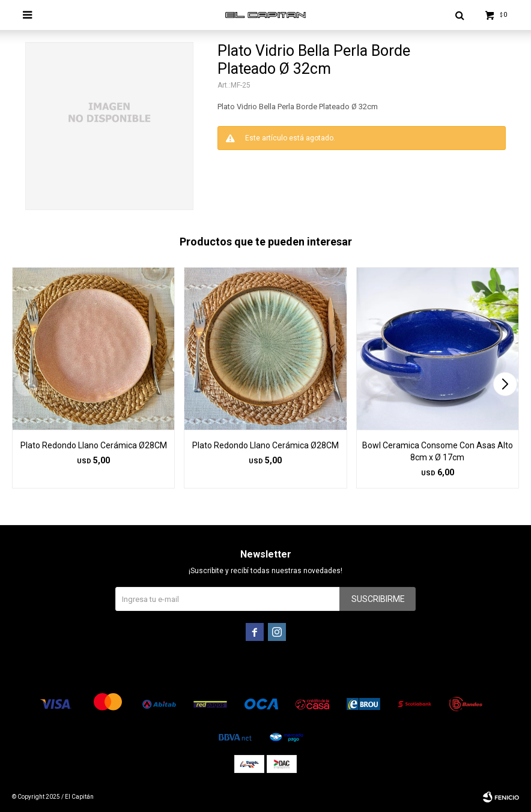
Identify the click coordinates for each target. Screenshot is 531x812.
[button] (505, 384)
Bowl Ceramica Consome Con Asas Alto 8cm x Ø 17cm (438, 451)
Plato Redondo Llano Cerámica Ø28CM (94, 445)
